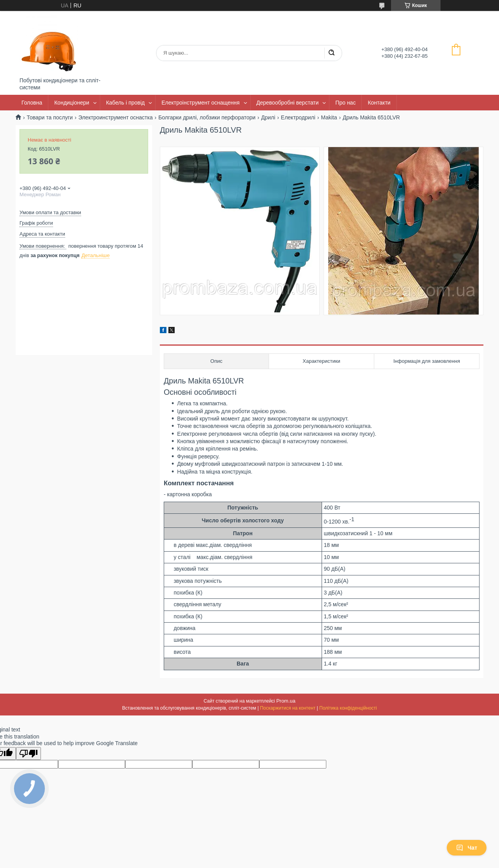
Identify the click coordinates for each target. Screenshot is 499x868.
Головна (32, 103)
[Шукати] (331, 53)
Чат (467, 848)
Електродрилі (298, 117)
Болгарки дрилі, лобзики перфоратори (207, 117)
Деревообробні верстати (288, 103)
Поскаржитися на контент (288, 708)
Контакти (379, 103)
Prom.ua (286, 701)
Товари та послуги (50, 117)
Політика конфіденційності (348, 708)
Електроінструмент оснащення (200, 103)
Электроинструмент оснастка (116, 117)
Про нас (345, 103)
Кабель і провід (125, 103)
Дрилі (268, 117)
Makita (329, 117)
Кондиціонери (72, 103)
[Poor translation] (28, 754)
